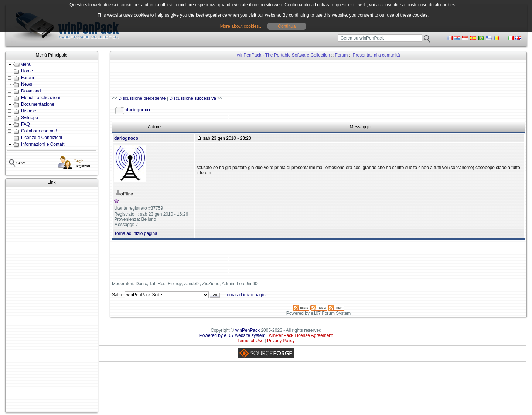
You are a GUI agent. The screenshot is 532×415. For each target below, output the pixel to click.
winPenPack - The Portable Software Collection (283, 55)
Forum (28, 78)
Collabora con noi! (39, 131)
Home (27, 71)
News (27, 84)
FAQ (25, 124)
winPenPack (248, 330)
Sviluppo (30, 118)
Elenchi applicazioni (40, 98)
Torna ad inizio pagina (136, 233)
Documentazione (38, 104)
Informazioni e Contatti (43, 144)
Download (31, 91)
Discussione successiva (193, 98)
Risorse (29, 111)
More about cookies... (241, 26)
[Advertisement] (52, 300)
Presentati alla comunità (376, 55)
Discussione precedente (142, 98)
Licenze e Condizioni (42, 138)
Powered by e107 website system (233, 335)
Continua (287, 26)
